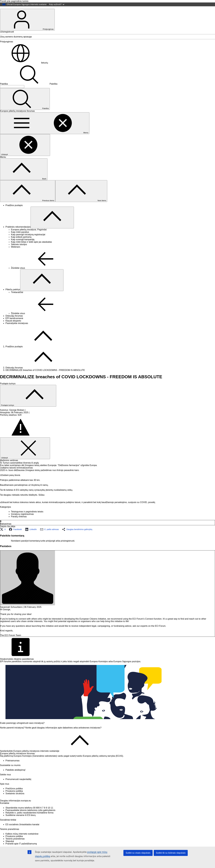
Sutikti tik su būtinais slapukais (171, 853)
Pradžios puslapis (14, 210)
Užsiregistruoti (7, 36)
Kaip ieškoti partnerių (21, 242)
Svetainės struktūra (15, 798)
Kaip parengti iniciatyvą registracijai (28, 239)
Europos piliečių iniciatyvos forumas (17, 758)
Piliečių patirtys (13, 294)
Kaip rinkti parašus (20, 237)
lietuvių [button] (24, 67)
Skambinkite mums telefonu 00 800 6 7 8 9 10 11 (29, 817)
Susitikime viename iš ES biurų (21, 824)
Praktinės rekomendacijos (18, 231)
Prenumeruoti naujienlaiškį (18, 784)
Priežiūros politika (14, 793)
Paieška (4, 89)
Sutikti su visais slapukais (138, 853)
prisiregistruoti (68, 545)
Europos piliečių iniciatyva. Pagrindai (29, 234)
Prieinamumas (12, 765)
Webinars (16, 252)
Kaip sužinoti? (57, 4)
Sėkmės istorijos (19, 249)
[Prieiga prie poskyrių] (52, 222)
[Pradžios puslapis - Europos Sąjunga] (11, 12)
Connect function (153, 623)
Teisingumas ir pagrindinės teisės (27, 516)
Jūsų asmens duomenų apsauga (16, 41)
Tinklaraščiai (17, 297)
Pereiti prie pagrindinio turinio (14, 1)
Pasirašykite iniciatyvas (17, 328)
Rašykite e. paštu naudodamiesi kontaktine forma (29, 822)
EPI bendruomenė (14, 323)
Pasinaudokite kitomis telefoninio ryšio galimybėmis (30, 820)
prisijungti (50, 545)
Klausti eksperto (13, 325)
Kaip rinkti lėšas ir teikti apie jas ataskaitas (31, 247)
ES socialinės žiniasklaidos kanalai (22, 834)
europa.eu (26, 810)
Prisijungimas (27, 24)
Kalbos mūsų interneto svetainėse (22, 843)
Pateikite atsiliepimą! (15, 775)
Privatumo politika (14, 796)
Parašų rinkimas (19, 521)
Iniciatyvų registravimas (22, 519)
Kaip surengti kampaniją (23, 244)
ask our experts (140, 631)
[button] (4, 534)
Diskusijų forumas (14, 320)
